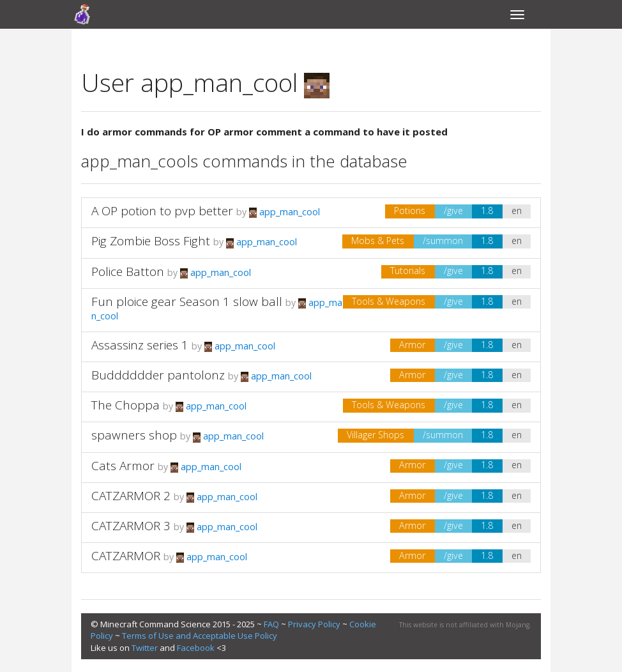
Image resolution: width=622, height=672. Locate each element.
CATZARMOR (126, 556)
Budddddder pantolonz (158, 375)
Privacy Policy (314, 624)
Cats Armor (123, 466)
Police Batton (128, 271)
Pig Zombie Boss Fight (151, 241)
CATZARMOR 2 (131, 496)
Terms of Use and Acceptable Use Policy (200, 636)
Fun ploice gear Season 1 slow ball (187, 302)
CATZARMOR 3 (131, 526)
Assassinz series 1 (140, 345)
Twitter (145, 648)
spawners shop (134, 435)
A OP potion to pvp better (162, 211)
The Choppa (125, 405)
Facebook (196, 648)
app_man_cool (284, 212)
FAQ (271, 624)
